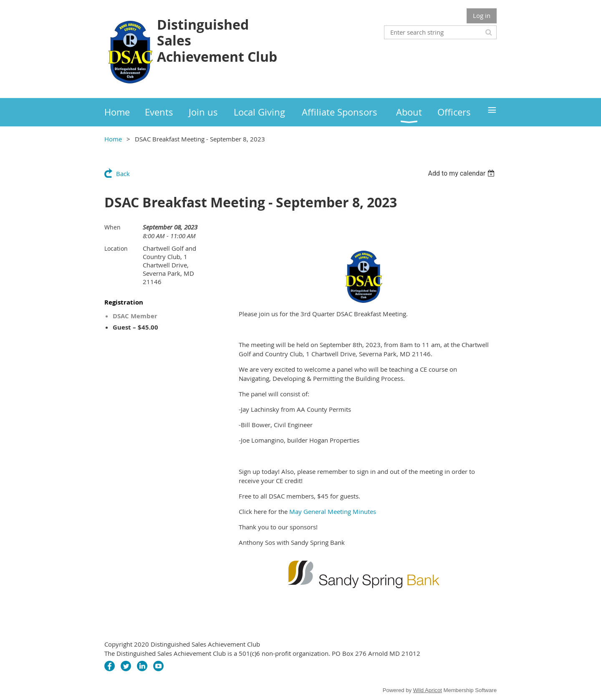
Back (123, 174)
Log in (482, 15)
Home (113, 139)
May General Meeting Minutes (333, 511)
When (112, 227)
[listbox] (462, 173)
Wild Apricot (428, 690)
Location (116, 248)
